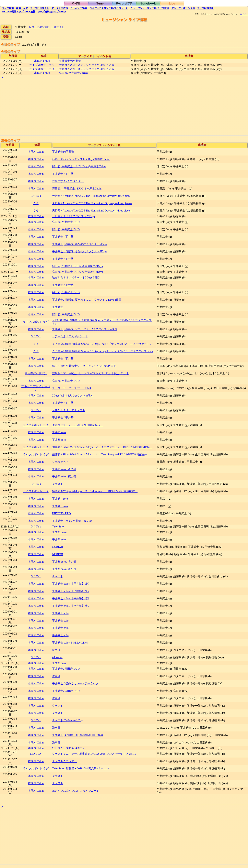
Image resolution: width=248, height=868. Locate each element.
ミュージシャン (150, 8)
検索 (8, 8)
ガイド (22, 8)
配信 (205, 8)
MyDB (76, 3)
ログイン (244, 14)
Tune (100, 3)
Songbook (148, 3)
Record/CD (124, 3)
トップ (52, 12)
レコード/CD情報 (39, 27)
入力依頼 (60, 8)
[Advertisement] (118, 108)
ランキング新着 (79, 8)
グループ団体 (183, 8)
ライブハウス (109, 8)
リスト (40, 8)
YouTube (19, 12)
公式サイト (58, 27)
